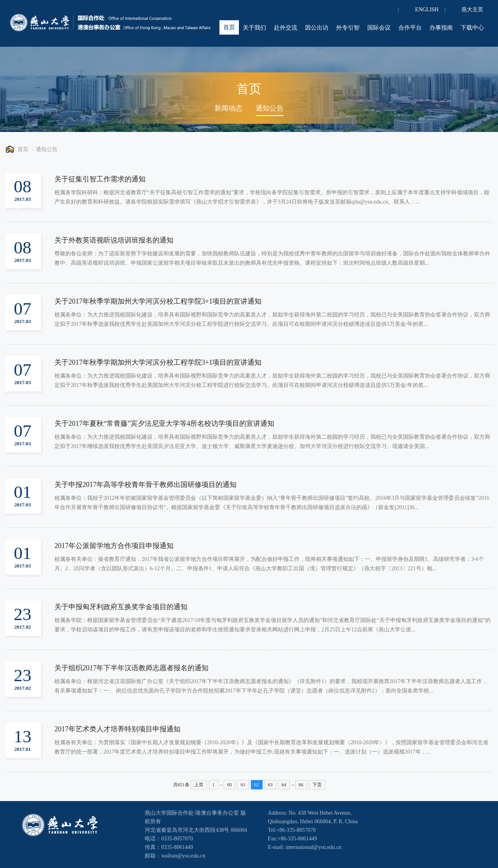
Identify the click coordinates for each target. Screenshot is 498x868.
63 (270, 785)
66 (301, 785)
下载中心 (472, 28)
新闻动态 (228, 108)
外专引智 (348, 28)
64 (284, 785)
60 (230, 785)
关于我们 (254, 28)
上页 (199, 785)
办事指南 (441, 28)
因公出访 (317, 28)
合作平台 (410, 28)
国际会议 (379, 28)
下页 (317, 785)
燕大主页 (472, 10)
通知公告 (270, 108)
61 (243, 785)
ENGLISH (427, 10)
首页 (229, 27)
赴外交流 (286, 28)
